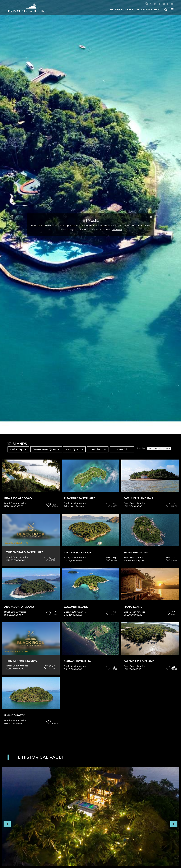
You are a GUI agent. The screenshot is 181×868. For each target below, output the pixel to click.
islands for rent (149, 10)
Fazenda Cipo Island (139, 661)
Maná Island (133, 607)
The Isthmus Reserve (22, 661)
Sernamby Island (136, 553)
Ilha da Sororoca (77, 553)
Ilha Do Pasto (15, 715)
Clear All (122, 449)
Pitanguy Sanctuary (79, 498)
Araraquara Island (19, 607)
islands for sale (122, 10)
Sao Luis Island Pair (138, 498)
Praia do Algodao (18, 498)
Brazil (7, 503)
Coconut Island (76, 607)
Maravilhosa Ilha (77, 661)
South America (18, 503)
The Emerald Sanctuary (25, 552)
